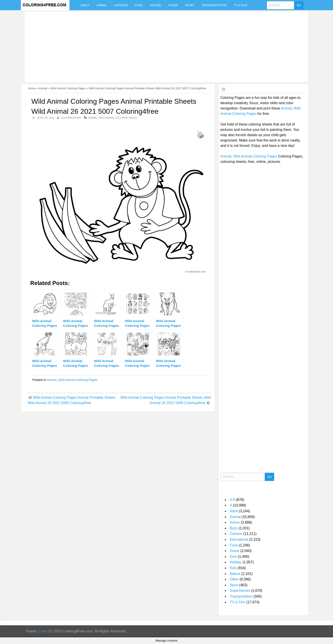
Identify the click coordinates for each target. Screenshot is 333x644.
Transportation (214, 5)
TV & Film (240, 5)
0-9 (232, 500)
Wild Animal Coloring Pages (68, 88)
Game (235, 551)
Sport (190, 5)
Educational (239, 539)
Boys (234, 528)
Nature (156, 5)
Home (32, 88)
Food (139, 5)
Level (43, 631)
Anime (235, 522)
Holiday (236, 562)
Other (173, 5)
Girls (233, 557)
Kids (233, 568)
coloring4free (71, 118)
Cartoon (121, 5)
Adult (85, 5)
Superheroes (240, 591)
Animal (102, 5)
